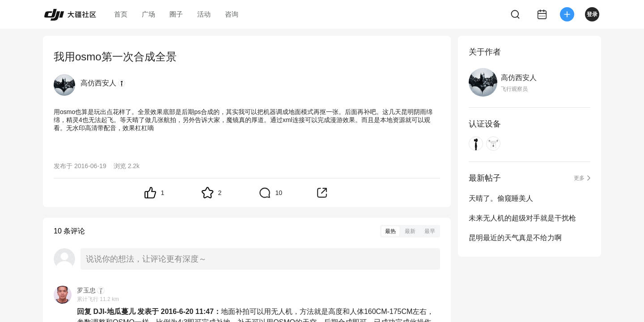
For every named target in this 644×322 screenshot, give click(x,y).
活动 (204, 14)
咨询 (232, 14)
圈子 (176, 14)
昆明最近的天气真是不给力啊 (515, 238)
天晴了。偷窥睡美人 (501, 198)
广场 (148, 14)
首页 (121, 14)
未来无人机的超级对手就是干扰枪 (522, 218)
